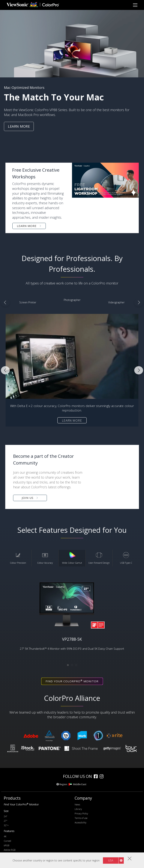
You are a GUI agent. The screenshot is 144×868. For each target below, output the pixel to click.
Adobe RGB (10, 850)
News (77, 805)
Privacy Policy (81, 814)
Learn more (72, 420)
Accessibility (81, 823)
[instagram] (102, 777)
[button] (72, 477)
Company (83, 798)
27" (6, 821)
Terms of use (81, 818)
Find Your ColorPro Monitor (21, 804)
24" (6, 816)
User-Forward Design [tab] (99, 558)
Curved (7, 841)
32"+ (6, 825)
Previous (5, 302)
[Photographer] (72, 300)
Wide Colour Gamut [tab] (72, 558)
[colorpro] (50, 776)
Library (78, 809)
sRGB (6, 845)
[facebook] (97, 777)
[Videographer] (116, 302)
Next (139, 302)
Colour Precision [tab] (18, 558)
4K (5, 836)
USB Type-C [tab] (126, 558)
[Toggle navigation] (135, 5)
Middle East (77, 784)
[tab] (68, 665)
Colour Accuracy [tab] (45, 558)
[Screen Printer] (28, 302)
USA (111, 860)
